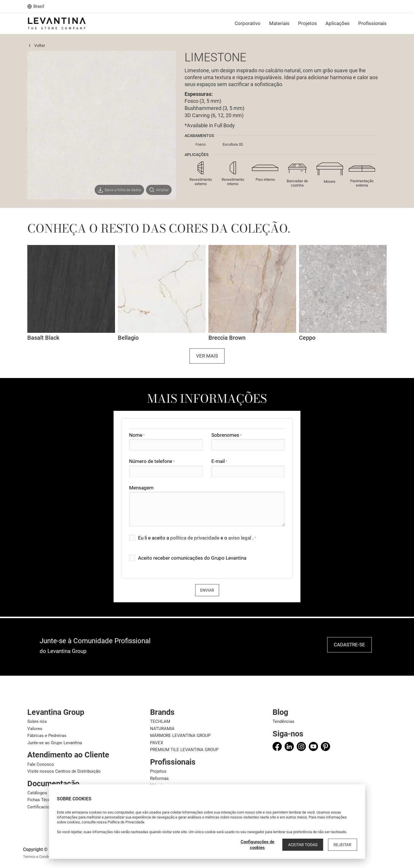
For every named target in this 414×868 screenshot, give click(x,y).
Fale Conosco (41, 764)
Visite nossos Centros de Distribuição (64, 771)
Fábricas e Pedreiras (47, 736)
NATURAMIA (162, 729)
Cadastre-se (349, 645)
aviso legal (240, 538)
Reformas (159, 778)
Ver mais (207, 356)
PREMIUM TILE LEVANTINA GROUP (184, 750)
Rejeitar (343, 845)
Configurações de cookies (261, 845)
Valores (35, 729)
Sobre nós (37, 721)
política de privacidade (195, 538)
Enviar (207, 590)
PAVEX (157, 743)
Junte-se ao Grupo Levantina (55, 743)
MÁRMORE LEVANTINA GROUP (180, 736)
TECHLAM (160, 721)
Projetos (158, 771)
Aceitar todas (305, 845)
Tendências (283, 721)
